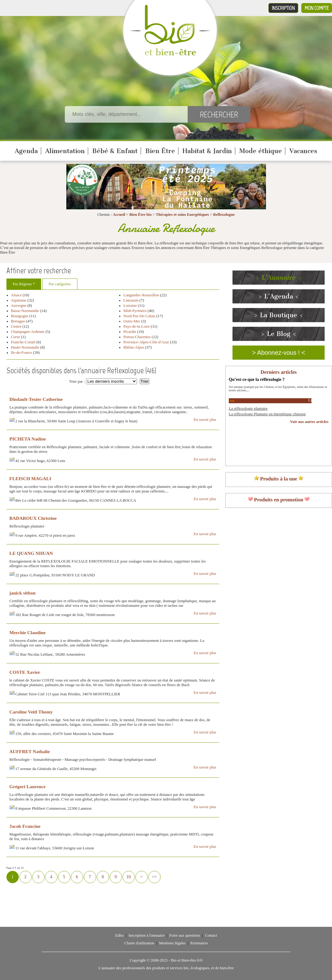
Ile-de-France (22, 353)
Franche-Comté (23, 342)
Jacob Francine (25, 826)
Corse (16, 337)
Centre (16, 326)
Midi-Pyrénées (135, 311)
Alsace (16, 295)
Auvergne (19, 306)
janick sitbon (23, 593)
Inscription (283, 8)
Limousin (131, 300)
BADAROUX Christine (33, 518)
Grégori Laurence (28, 786)
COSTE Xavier (25, 672)
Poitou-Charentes (137, 337)
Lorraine (130, 306)
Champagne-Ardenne (28, 332)
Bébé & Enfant (115, 151)
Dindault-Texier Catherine (36, 399)
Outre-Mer (132, 321)
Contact (211, 935)
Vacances (303, 151)
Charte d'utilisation (139, 943)
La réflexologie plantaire (248, 409)
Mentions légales (172, 943)
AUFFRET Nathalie (30, 751)
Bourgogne (20, 316)
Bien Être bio (140, 215)
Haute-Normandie (25, 347)
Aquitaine (19, 300)
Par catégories (60, 284)
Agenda (26, 151)
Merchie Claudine (28, 632)
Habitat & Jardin (207, 151)
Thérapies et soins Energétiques (183, 215)
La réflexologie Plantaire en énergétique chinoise (267, 414)
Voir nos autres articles (309, 422)
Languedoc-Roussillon (141, 295)
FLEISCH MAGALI (30, 478)
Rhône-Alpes (134, 347)
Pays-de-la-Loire (137, 326)
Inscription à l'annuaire (146, 935)
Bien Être (160, 151)
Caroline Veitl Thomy (31, 712)
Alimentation (65, 151)
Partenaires (199, 943)
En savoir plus (205, 420)
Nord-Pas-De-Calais (139, 316)
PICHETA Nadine (28, 439)
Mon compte (317, 8)
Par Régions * (24, 284)
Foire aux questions (185, 935)
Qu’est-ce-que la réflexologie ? (257, 379)
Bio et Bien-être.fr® (187, 960)
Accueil (119, 215)
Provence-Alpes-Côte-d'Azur (146, 342)
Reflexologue (224, 215)
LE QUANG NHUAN (31, 553)
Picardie (130, 332)
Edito (119, 935)
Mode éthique (261, 151)
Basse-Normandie (25, 311)
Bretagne (18, 321)
